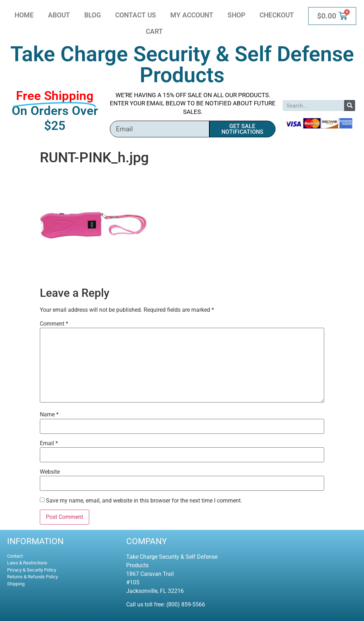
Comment (54, 324)
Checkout (277, 15)
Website (50, 472)
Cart (154, 31)
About (59, 15)
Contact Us (136, 15)
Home (24, 15)
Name (49, 415)
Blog (93, 15)
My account (192, 15)
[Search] (350, 106)
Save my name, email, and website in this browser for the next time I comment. (144, 501)
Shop (236, 15)
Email (49, 443)
